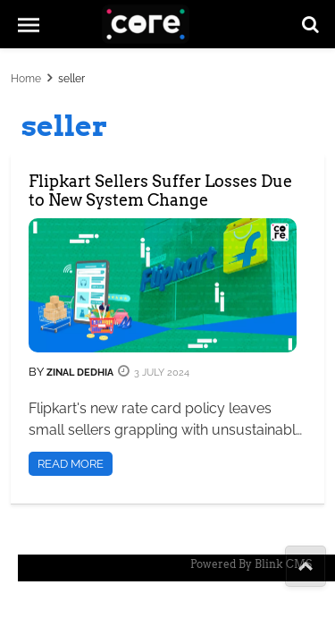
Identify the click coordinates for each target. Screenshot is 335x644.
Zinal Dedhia (79, 373)
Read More (71, 464)
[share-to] (306, 566)
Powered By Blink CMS (251, 564)
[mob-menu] (29, 24)
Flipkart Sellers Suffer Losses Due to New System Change (160, 191)
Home (26, 79)
